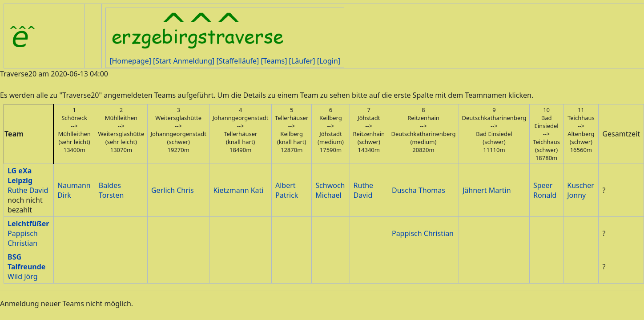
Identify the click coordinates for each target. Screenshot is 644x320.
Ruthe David (28, 190)
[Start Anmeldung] (184, 61)
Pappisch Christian (23, 238)
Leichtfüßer (28, 224)
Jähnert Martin (487, 190)
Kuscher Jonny (581, 190)
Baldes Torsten (111, 190)
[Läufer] (302, 61)
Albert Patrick (287, 190)
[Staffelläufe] (238, 61)
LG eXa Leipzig (20, 176)
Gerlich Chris (173, 190)
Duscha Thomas (419, 190)
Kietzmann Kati (238, 190)
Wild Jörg (22, 276)
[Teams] (274, 61)
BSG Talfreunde (26, 262)
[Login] (329, 61)
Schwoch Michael (330, 190)
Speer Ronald (545, 190)
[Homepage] (130, 61)
